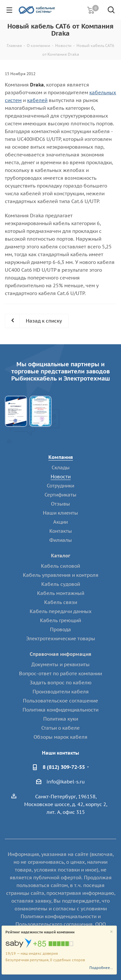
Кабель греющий (60, 620)
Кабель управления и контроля (61, 575)
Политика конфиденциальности (60, 710)
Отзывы (60, 504)
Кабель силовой (60, 566)
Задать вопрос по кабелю (61, 683)
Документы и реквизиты (60, 664)
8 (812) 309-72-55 (64, 767)
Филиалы (61, 540)
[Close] (111, 932)
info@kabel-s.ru (66, 782)
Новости (61, 477)
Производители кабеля (61, 692)
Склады (61, 467)
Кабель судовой (61, 584)
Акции (60, 522)
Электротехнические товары (61, 638)
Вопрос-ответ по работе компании (60, 673)
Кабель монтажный (61, 593)
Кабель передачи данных (61, 611)
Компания (61, 457)
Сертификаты (60, 495)
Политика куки (61, 719)
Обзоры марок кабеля (60, 737)
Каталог (61, 556)
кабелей (37, 100)
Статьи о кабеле (60, 728)
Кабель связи (61, 602)
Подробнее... (101, 968)
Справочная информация (60, 654)
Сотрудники (60, 486)
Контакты (61, 531)
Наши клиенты (60, 513)
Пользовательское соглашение (60, 701)
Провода (60, 629)
